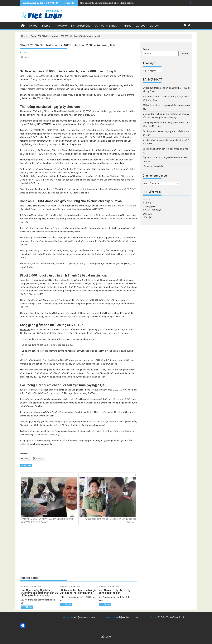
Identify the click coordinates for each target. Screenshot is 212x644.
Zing (22, 76)
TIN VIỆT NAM (26, 465)
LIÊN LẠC (154, 26)
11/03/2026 (106, 586)
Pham (24, 52)
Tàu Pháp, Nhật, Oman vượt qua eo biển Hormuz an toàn (107, 3)
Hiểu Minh (25, 57)
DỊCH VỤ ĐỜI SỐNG (81, 26)
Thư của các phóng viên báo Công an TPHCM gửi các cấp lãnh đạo (108, 500)
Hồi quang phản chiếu (153, 166)
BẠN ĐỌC (141, 26)
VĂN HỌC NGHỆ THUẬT (106, 26)
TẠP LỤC (127, 26)
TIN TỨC (33, 26)
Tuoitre (23, 390)
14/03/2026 (67, 586)
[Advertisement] (78, 550)
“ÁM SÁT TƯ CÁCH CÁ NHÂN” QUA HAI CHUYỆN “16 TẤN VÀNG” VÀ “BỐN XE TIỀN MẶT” (49, 500)
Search (146, 49)
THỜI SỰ (46, 26)
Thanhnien (25, 330)
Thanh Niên (25, 111)
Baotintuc (25, 280)
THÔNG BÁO (61, 26)
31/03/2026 (28, 586)
